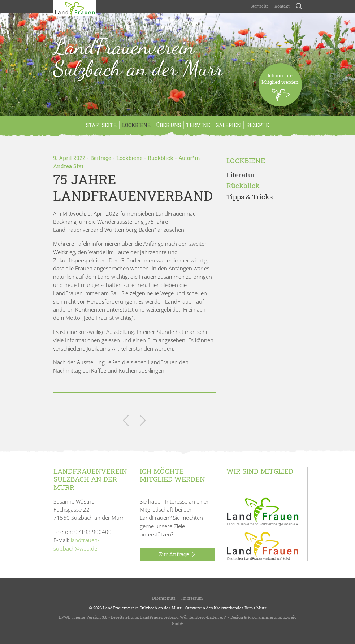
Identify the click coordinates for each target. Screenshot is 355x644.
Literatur (241, 175)
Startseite (260, 6)
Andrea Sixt (68, 166)
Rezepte (258, 125)
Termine (198, 125)
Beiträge (101, 158)
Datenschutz (164, 598)
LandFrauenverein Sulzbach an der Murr (138, 57)
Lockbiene (136, 125)
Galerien (228, 125)
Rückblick (161, 158)
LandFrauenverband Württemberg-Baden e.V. (183, 617)
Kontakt (282, 6)
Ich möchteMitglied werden (280, 89)
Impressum (192, 598)
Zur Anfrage (177, 554)
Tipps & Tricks (250, 197)
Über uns (168, 125)
